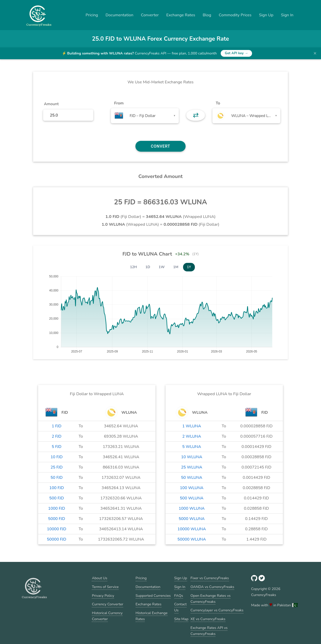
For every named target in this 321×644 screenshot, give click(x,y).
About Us (99, 578)
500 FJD (57, 498)
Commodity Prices (235, 15)
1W (162, 267)
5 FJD (57, 447)
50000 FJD (57, 539)
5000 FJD (57, 519)
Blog (207, 15)
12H (133, 267)
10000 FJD (57, 529)
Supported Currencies (153, 596)
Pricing (92, 15)
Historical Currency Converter (107, 616)
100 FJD (57, 488)
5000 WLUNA (192, 519)
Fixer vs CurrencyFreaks (210, 578)
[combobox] (145, 116)
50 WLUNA (192, 478)
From (119, 103)
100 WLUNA (192, 488)
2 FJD (57, 436)
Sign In (287, 15)
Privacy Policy (103, 596)
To (218, 103)
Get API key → (236, 53)
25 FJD (56, 467)
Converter (150, 15)
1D (148, 267)
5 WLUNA (192, 447)
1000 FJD (57, 508)
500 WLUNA (192, 498)
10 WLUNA (192, 457)
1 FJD (57, 426)
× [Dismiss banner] (315, 53)
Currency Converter (107, 604)
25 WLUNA (192, 467)
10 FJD (56, 457)
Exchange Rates (181, 15)
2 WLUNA (192, 436)
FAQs (179, 596)
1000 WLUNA (192, 508)
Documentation (119, 15)
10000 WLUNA (192, 529)
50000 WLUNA (192, 539)
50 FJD (56, 478)
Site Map (181, 619)
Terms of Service (105, 587)
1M (176, 267)
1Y (189, 267)
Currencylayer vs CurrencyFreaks (217, 610)
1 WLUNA (192, 426)
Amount (51, 104)
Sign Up (266, 15)
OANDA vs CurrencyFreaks (212, 587)
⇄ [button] (196, 115)
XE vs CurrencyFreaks (208, 619)
